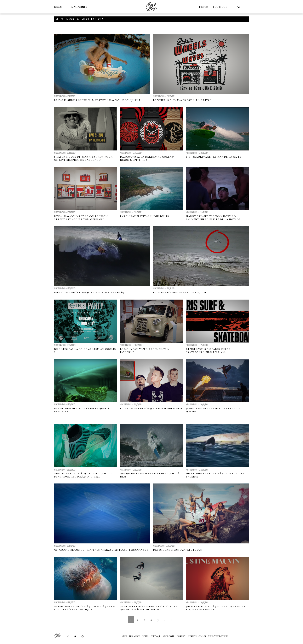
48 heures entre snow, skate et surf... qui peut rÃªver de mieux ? (150, 608)
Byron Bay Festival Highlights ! (145, 216)
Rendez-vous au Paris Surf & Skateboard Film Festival (208, 351)
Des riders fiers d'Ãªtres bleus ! (178, 550)
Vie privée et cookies (218, 636)
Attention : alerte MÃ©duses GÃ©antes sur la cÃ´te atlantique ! (85, 608)
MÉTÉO (204, 7)
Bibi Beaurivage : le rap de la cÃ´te (214, 157)
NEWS (58, 7)
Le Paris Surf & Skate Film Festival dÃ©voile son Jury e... (99, 100)
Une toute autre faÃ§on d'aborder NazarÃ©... (91, 292)
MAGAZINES (79, 7)
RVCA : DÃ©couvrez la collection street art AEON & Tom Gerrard (81, 218)
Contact (181, 636)
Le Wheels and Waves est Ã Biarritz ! (182, 100)
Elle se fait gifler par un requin (180, 292)
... (165, 620)
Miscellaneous (93, 19)
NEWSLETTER (169, 636)
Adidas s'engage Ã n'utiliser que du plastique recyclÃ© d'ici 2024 (83, 475)
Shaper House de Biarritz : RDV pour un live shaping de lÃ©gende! (83, 158)
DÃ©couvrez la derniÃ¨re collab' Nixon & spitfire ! (147, 158)
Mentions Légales (197, 636)
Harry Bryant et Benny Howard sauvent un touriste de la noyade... (215, 218)
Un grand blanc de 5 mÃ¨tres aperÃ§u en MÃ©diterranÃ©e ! (101, 550)
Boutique (220, 7)
